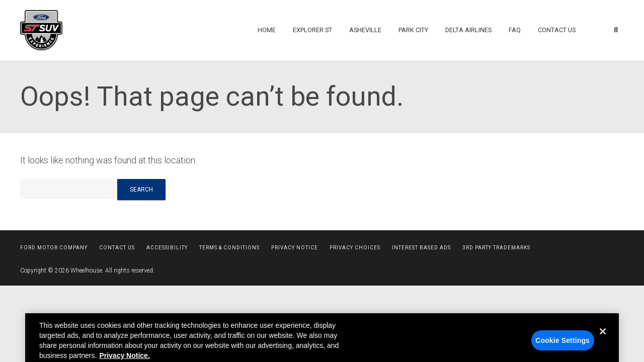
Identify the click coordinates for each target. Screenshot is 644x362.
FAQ (515, 30)
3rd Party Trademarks (496, 248)
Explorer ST (312, 30)
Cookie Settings (562, 345)
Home (267, 30)
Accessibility (167, 248)
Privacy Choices (355, 248)
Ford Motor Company (54, 248)
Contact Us (557, 30)
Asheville (365, 30)
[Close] (603, 344)
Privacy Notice (295, 248)
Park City (413, 30)
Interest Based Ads (421, 248)
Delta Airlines (468, 30)
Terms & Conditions (229, 248)
